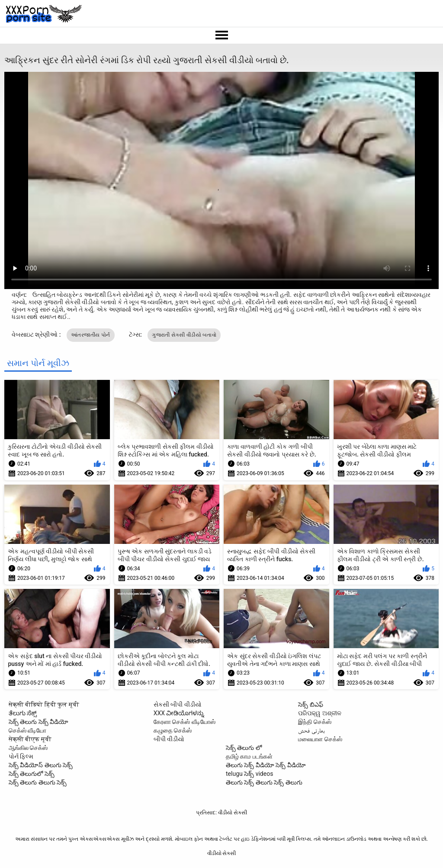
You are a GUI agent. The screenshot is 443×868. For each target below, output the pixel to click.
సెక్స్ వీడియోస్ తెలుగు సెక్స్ (41, 765)
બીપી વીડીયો (169, 739)
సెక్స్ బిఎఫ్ (310, 704)
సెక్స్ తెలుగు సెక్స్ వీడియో (39, 722)
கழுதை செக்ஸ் (173, 730)
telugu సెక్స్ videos (249, 774)
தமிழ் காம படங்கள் (249, 756)
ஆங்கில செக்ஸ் (28, 748)
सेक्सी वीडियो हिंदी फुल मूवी (44, 704)
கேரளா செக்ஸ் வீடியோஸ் (185, 722)
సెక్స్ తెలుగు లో (244, 748)
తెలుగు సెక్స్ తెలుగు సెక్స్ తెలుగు (264, 782)
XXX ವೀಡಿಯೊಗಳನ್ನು (179, 713)
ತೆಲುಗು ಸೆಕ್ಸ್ (23, 713)
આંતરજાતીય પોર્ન (91, 335)
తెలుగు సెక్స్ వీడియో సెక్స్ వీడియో (266, 765)
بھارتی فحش (311, 730)
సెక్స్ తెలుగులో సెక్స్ (32, 774)
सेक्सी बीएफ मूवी (30, 739)
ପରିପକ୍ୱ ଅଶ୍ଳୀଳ (319, 713)
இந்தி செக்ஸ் (315, 722)
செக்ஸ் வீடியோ (27, 730)
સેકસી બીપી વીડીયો (178, 704)
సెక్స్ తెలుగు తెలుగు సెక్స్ (38, 782)
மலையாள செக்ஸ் (320, 739)
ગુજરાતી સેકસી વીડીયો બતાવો (184, 335)
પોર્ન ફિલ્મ (21, 756)
